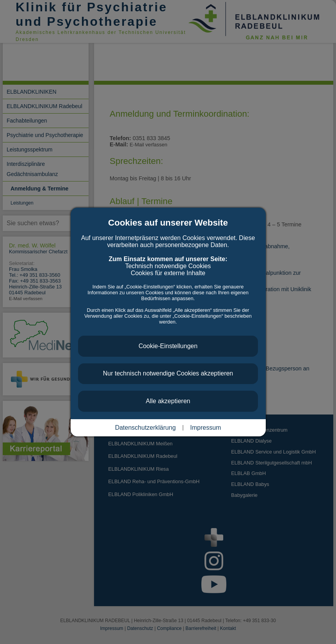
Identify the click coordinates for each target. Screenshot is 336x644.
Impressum (205, 428)
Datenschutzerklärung (146, 428)
